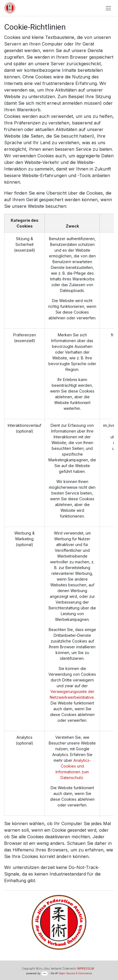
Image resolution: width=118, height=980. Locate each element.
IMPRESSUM (86, 968)
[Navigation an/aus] (108, 8)
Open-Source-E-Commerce (75, 973)
